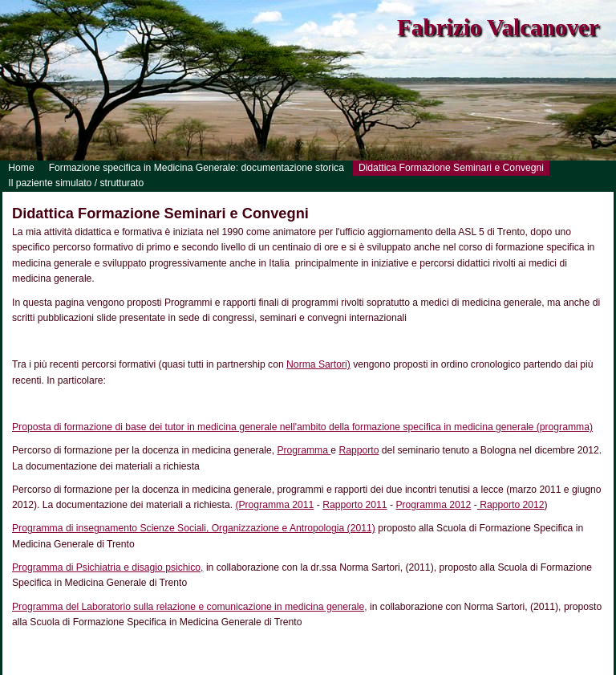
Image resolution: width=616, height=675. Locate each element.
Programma (304, 450)
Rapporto (359, 450)
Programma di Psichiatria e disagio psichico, (108, 567)
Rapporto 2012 (511, 505)
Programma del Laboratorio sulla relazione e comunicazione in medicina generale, (190, 607)
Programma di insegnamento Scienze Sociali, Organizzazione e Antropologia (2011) (194, 528)
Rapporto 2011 (355, 505)
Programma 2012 (433, 505)
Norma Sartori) (318, 364)
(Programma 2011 (274, 505)
